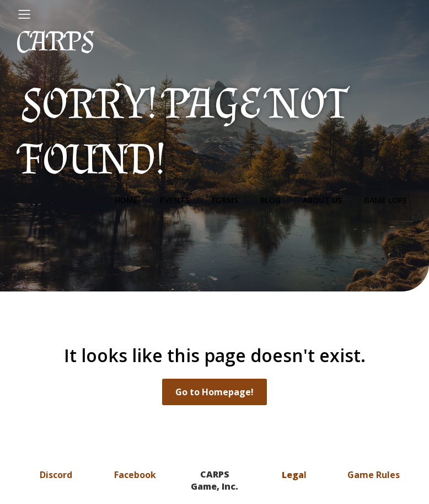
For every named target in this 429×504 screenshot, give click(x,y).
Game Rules (374, 475)
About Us (322, 200)
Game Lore (386, 200)
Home (126, 200)
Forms (225, 200)
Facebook (135, 475)
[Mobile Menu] (24, 14)
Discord (56, 475)
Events (175, 200)
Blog (270, 200)
